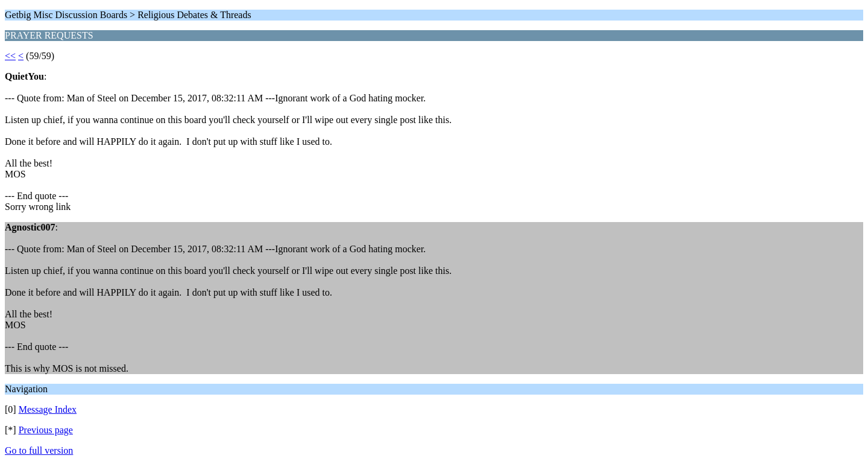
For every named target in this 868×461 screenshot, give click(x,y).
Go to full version (39, 450)
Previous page (46, 430)
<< (10, 56)
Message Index (48, 409)
